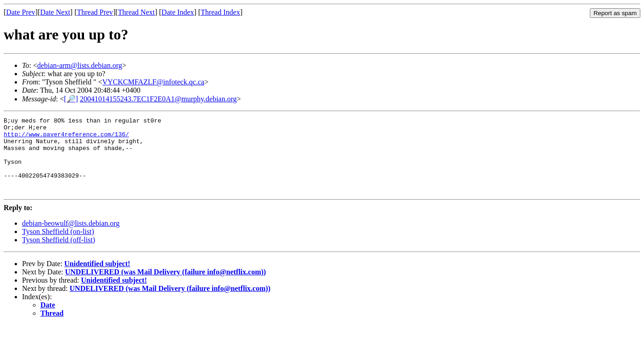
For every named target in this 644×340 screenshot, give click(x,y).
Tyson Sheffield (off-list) (59, 255)
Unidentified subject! (97, 279)
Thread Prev (95, 12)
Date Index (178, 12)
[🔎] (71, 99)
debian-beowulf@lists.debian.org (71, 238)
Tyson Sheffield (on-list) (58, 247)
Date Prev (21, 12)
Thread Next (136, 12)
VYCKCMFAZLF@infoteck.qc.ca (153, 82)
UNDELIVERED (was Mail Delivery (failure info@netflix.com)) (166, 287)
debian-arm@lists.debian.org (80, 65)
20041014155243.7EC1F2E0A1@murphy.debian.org (158, 99)
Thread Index (220, 12)
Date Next (55, 12)
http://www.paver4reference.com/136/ (66, 138)
